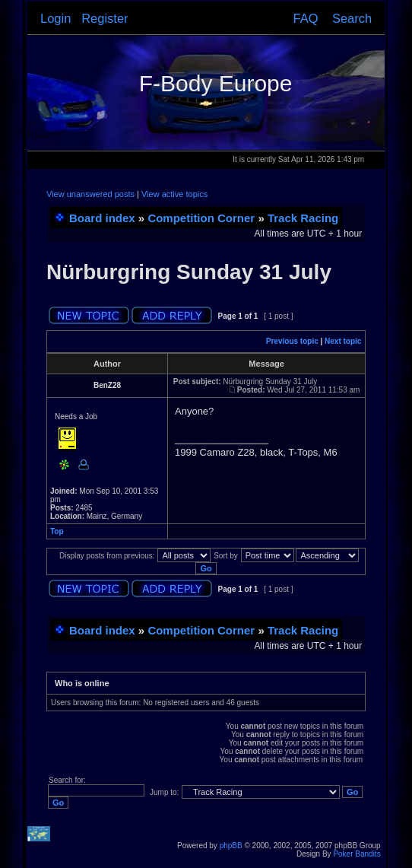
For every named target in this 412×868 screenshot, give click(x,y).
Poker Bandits (357, 854)
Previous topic (292, 341)
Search (352, 18)
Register (105, 18)
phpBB (231, 846)
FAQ (306, 18)
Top (57, 531)
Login (55, 18)
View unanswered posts (90, 194)
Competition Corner (201, 218)
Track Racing (303, 218)
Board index (102, 218)
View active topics (174, 194)
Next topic (343, 341)
